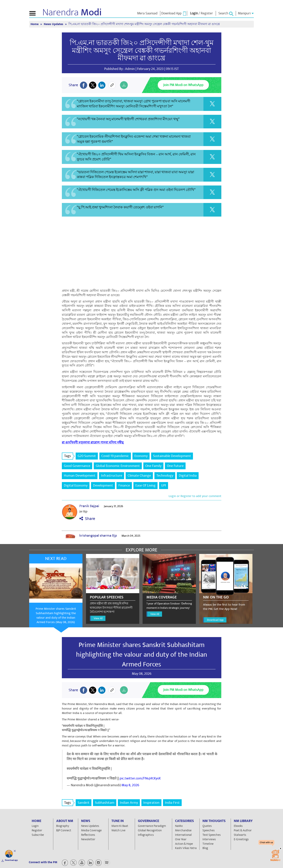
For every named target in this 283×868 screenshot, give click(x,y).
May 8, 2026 (130, 785)
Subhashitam (105, 803)
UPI (164, 485)
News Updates (54, 24)
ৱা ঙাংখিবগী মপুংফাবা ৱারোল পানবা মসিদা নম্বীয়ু (93, 442)
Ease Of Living (145, 485)
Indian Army (129, 803)
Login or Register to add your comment (195, 496)
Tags (69, 456)
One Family (153, 466)
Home (35, 24)
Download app (11, 860)
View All (98, 618)
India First (172, 803)
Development (103, 485)
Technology (165, 476)
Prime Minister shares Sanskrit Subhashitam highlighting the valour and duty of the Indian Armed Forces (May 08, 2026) (56, 615)
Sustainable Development (172, 456)
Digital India (188, 476)
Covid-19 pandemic (115, 456)
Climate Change (139, 476)
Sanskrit (84, 803)
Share (87, 519)
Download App (215, 620)
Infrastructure (112, 476)
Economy (141, 456)
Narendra (72, 12)
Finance (124, 485)
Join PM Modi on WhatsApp (183, 85)
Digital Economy (76, 485)
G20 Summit (87, 456)
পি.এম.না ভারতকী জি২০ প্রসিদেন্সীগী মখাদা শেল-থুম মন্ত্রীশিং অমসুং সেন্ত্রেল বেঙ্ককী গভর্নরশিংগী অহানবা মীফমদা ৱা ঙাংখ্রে (144, 24)
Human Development (80, 476)
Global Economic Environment (118, 466)
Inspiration (151, 803)
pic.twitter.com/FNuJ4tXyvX (140, 778)
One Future (175, 466)
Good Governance (77, 466)
